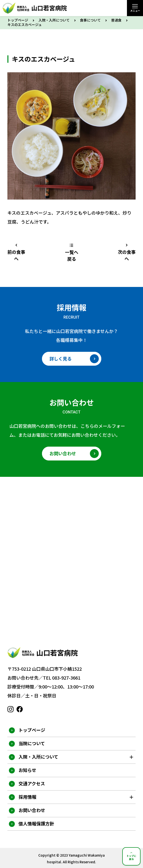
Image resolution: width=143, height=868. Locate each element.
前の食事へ (16, 255)
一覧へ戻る (72, 255)
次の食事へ (127, 255)
